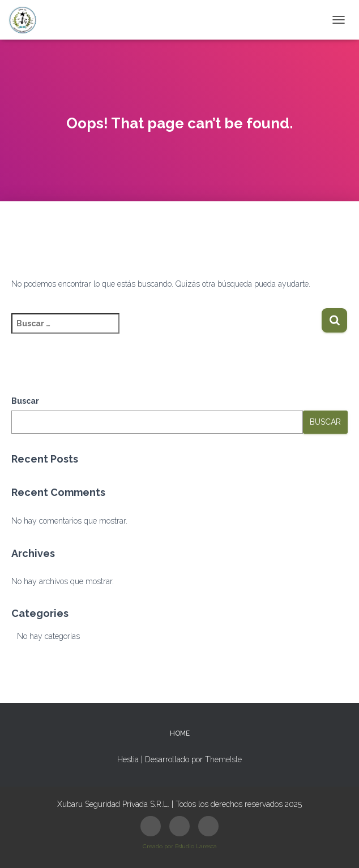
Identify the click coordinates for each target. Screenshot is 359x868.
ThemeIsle (223, 759)
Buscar (25, 401)
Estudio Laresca (196, 846)
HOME (180, 733)
